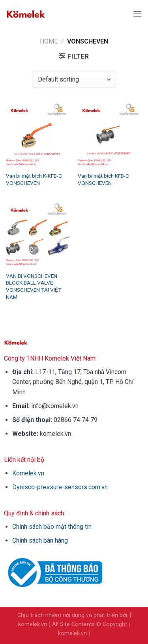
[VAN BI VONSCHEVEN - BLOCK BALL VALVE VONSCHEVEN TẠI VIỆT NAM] (38, 235)
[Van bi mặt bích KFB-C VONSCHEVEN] (110, 136)
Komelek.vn (28, 473)
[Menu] (137, 14)
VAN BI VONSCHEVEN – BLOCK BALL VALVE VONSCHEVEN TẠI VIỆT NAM (34, 286)
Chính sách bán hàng (40, 540)
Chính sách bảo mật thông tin (52, 527)
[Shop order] (74, 80)
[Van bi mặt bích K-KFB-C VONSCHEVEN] (38, 136)
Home (49, 41)
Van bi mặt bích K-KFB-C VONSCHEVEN (34, 179)
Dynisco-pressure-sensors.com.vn (60, 487)
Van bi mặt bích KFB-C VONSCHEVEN (103, 179)
